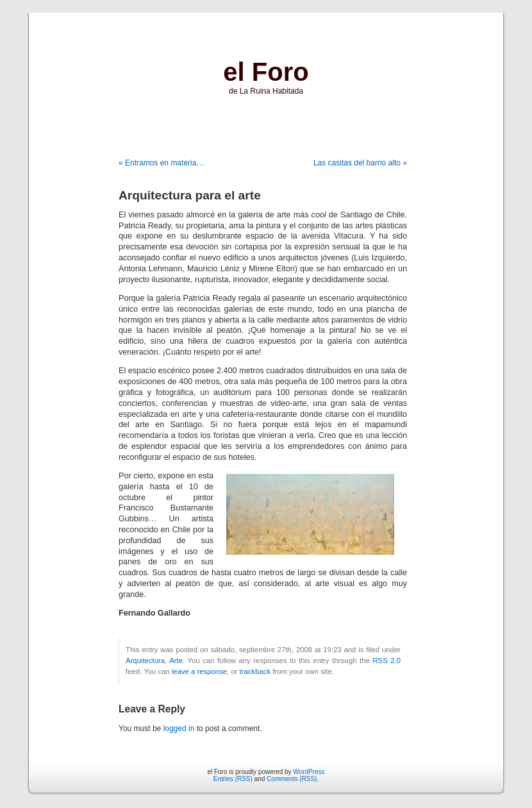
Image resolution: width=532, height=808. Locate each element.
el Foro (266, 72)
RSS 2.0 (387, 661)
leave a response (199, 671)
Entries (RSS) (233, 779)
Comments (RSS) (292, 779)
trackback (255, 671)
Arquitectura (145, 661)
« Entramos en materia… (161, 163)
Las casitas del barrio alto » (360, 163)
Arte (176, 661)
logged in (179, 728)
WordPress (309, 772)
